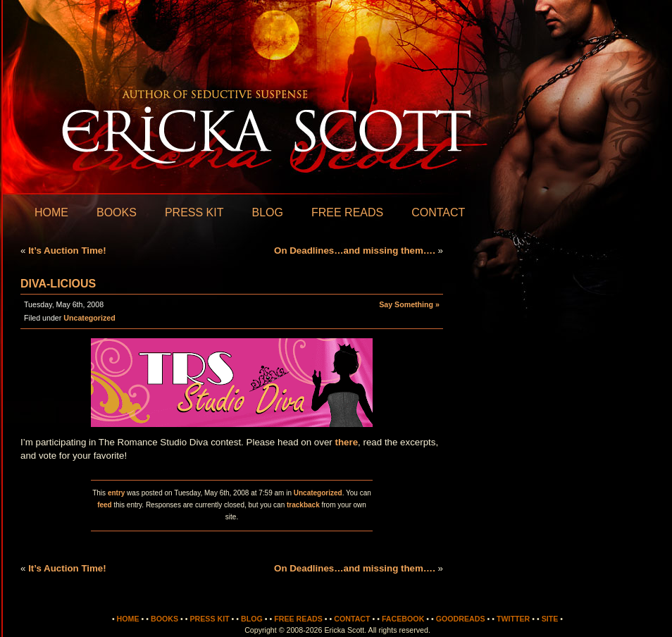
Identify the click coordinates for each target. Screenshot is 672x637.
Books (117, 212)
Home (51, 212)
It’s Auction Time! (67, 251)
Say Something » (409, 304)
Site (550, 619)
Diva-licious (58, 284)
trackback (303, 505)
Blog (267, 212)
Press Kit (194, 212)
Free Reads (347, 212)
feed (105, 505)
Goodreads (461, 619)
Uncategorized (89, 318)
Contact (438, 212)
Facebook (403, 619)
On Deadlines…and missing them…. (355, 251)
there (347, 442)
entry (116, 493)
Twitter (513, 619)
